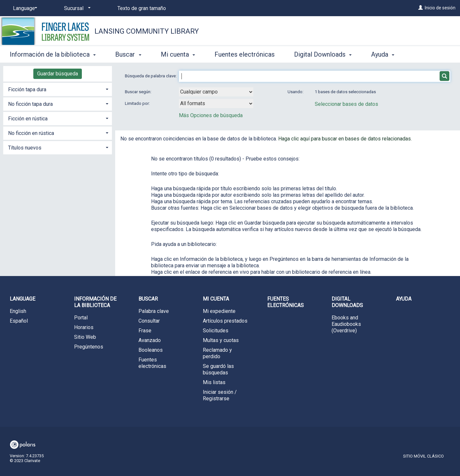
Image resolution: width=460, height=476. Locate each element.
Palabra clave (154, 311)
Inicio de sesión (440, 8)
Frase (145, 331)
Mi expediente (219, 311)
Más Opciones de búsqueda (211, 115)
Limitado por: (138, 103)
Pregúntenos (89, 347)
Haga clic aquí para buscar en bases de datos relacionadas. (345, 139)
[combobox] (216, 92)
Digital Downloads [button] (323, 54)
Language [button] (22, 299)
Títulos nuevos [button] (25, 148)
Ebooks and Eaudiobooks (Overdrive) (346, 324)
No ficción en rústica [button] (31, 133)
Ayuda (404, 299)
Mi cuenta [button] (178, 54)
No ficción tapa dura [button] (30, 104)
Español (19, 321)
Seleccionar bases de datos (346, 104)
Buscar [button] (128, 54)
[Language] (24, 8)
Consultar (149, 321)
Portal (81, 318)
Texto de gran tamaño (142, 8)
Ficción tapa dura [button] (27, 89)
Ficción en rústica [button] (28, 119)
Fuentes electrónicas (245, 54)
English (18, 311)
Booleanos (151, 350)
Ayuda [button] (383, 54)
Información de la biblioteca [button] (53, 54)
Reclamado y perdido (217, 353)
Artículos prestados (225, 321)
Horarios (84, 327)
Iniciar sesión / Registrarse (220, 395)
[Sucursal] (76, 8)
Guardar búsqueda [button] (58, 74)
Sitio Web (85, 337)
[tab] (58, 89)
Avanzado (150, 340)
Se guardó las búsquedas (218, 369)
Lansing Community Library (147, 31)
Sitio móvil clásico (423, 456)
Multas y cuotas (221, 340)
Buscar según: (139, 92)
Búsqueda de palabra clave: (151, 76)
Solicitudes (216, 331)
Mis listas (214, 382)
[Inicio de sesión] (421, 8)
